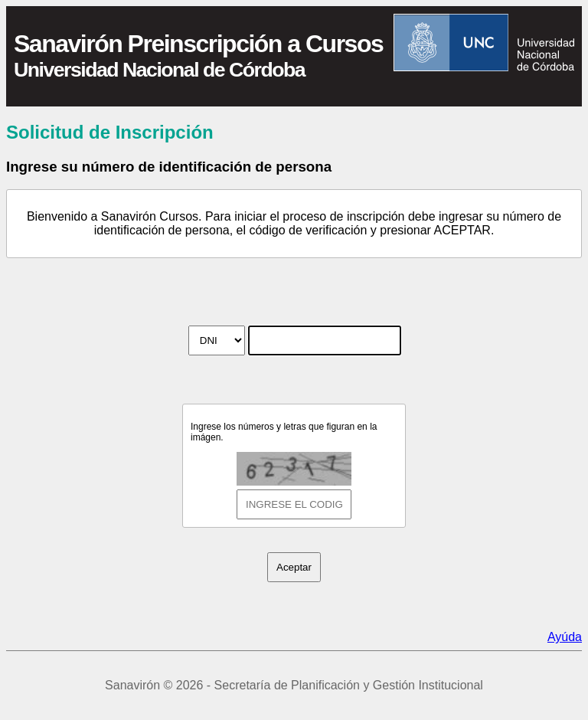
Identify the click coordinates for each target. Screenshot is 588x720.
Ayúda (565, 637)
